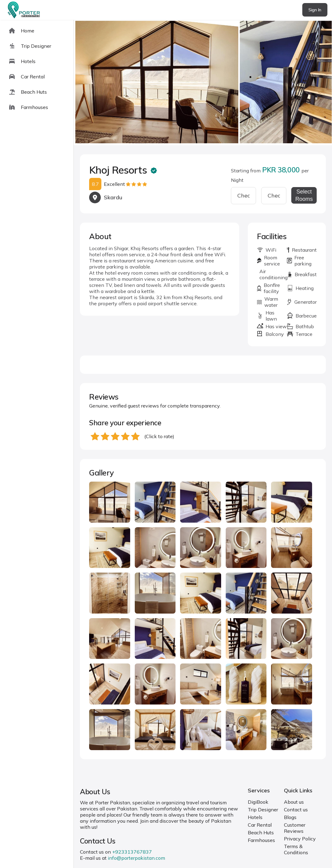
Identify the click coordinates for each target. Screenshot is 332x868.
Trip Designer (263, 810)
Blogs (290, 817)
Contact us (296, 810)
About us (294, 802)
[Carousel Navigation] (203, 83)
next (308, 83)
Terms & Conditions (296, 849)
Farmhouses (261, 840)
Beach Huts (261, 832)
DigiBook (258, 802)
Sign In (315, 10)
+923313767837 (132, 852)
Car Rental (260, 825)
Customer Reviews (295, 828)
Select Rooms (304, 195)
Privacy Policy (300, 839)
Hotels (255, 817)
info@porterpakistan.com (136, 858)
